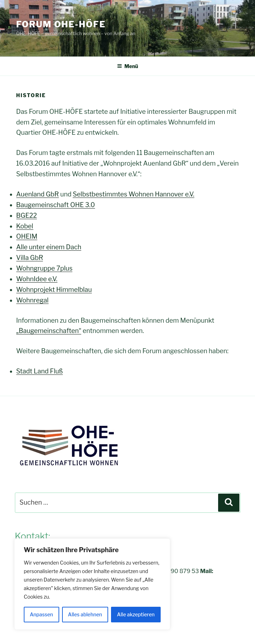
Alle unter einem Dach (49, 247)
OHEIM (27, 236)
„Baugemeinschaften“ (49, 331)
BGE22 (27, 215)
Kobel (25, 226)
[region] (92, 584)
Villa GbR (30, 258)
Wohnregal (32, 300)
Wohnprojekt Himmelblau (54, 290)
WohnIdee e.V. (37, 279)
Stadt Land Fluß (40, 371)
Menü (128, 66)
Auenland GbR (38, 194)
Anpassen (41, 614)
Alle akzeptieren (136, 614)
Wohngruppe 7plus (45, 268)
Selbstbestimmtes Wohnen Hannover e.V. (134, 194)
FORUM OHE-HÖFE (61, 24)
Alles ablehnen (85, 614)
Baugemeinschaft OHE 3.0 (56, 205)
